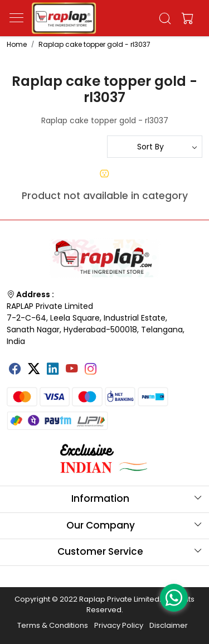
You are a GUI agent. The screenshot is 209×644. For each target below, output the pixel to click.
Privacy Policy (119, 625)
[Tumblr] (110, 365)
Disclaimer (169, 625)
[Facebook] (15, 370)
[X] (34, 370)
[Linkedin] (53, 370)
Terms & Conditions (53, 625)
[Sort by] (155, 147)
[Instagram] (91, 370)
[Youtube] (72, 370)
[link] (165, 18)
